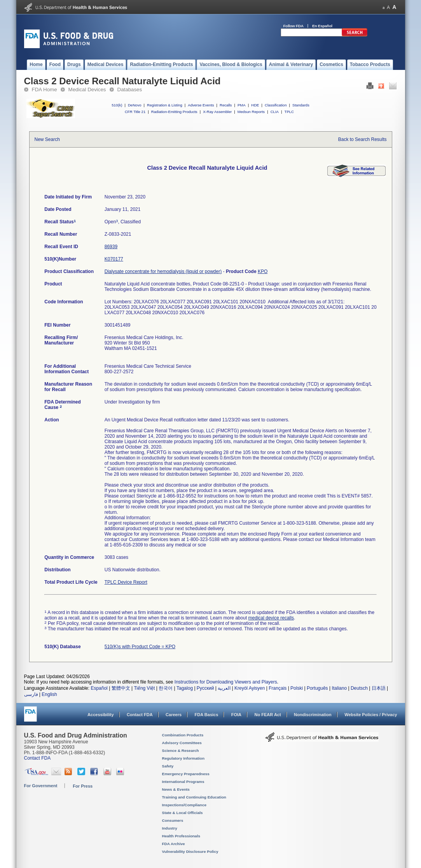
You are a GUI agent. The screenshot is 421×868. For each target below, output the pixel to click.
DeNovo (135, 105)
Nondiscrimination (313, 715)
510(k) (117, 105)
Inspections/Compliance (184, 805)
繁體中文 (121, 688)
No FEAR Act (267, 715)
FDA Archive (174, 844)
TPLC (289, 112)
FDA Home (45, 90)
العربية (224, 688)
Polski (297, 688)
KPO (263, 271)
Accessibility (100, 715)
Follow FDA (293, 26)
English (49, 694)
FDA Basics (206, 715)
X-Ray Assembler (217, 112)
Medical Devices (87, 90)
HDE (255, 105)
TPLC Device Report (126, 582)
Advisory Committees (182, 743)
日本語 (379, 688)
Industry (170, 828)
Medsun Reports (251, 112)
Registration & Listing (165, 105)
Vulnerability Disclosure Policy (190, 851)
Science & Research (181, 751)
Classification (276, 105)
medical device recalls (271, 618)
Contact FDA (140, 715)
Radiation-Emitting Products (174, 112)
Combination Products (183, 735)
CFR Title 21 (135, 112)
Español (99, 688)
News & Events (176, 789)
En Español (322, 26)
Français (278, 688)
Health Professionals (181, 836)
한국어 (166, 688)
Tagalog (185, 688)
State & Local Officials (183, 813)
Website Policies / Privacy (371, 715)
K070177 (114, 259)
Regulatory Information (183, 758)
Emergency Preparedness (186, 774)
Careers (174, 715)
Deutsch (359, 688)
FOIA (236, 715)
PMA (242, 105)
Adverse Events (201, 105)
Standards (301, 105)
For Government (41, 786)
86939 (111, 247)
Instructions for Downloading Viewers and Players (226, 682)
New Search (47, 139)
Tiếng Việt (144, 688)
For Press (83, 786)
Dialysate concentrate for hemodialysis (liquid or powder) (163, 271)
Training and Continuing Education (194, 797)
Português (317, 688)
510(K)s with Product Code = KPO (140, 647)
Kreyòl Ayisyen (250, 688)
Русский (205, 688)
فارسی (31, 694)
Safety (168, 766)
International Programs (183, 782)
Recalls (226, 105)
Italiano (339, 688)
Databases (130, 90)
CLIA (275, 112)
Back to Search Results (362, 139)
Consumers (173, 820)
